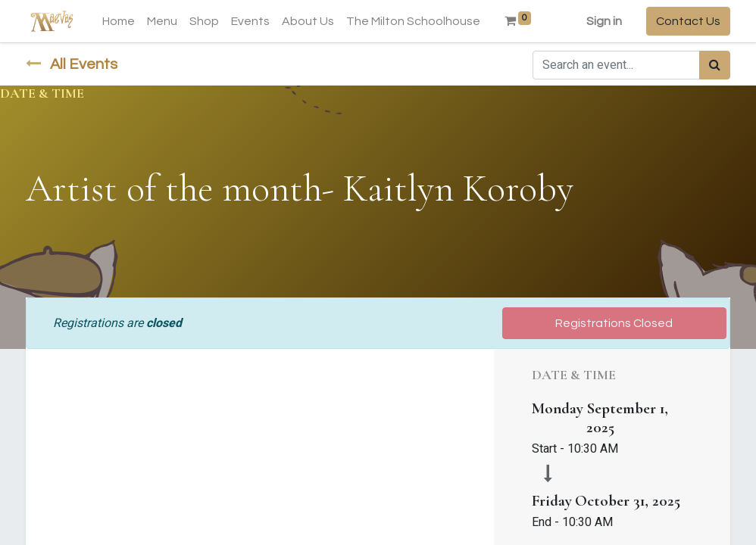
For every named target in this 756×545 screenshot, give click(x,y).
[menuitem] (119, 21)
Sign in (604, 21)
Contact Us (688, 21)
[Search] (715, 65)
